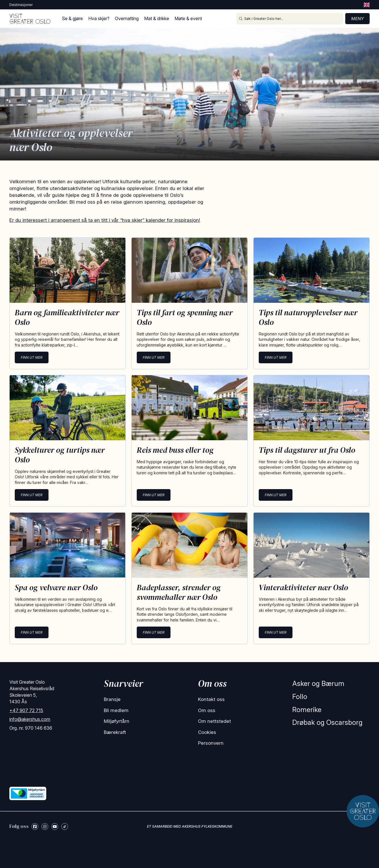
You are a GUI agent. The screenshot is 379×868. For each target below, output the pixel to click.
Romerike (307, 710)
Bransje (112, 699)
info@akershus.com (30, 719)
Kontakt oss (211, 699)
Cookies (207, 732)
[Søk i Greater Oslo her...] (290, 19)
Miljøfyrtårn (117, 721)
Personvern (211, 743)
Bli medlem (116, 710)
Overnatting (127, 18)
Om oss (207, 710)
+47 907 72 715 (26, 710)
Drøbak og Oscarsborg (327, 722)
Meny (357, 19)
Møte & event (188, 18)
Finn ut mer (32, 357)
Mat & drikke (157, 18)
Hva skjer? (99, 18)
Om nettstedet (214, 721)
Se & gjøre (72, 18)
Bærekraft (115, 732)
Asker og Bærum (318, 684)
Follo (300, 697)
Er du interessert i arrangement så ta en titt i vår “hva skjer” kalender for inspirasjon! (105, 220)
